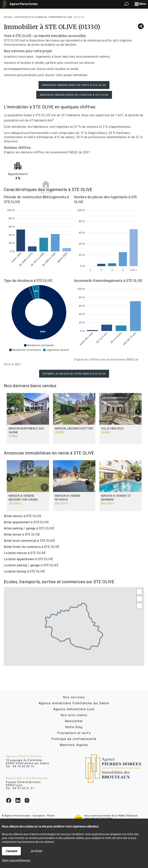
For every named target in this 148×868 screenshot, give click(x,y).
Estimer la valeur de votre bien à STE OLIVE (74, 374)
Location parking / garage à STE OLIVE (31, 565)
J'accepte (11, 851)
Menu (140, 4)
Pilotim (51, 816)
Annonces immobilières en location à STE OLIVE (74, 95)
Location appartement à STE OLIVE (28, 559)
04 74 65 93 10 (24, 766)
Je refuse (36, 851)
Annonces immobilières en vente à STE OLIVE (74, 85)
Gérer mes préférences (16, 860)
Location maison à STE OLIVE (25, 553)
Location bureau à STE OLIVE (24, 571)
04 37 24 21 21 (24, 788)
